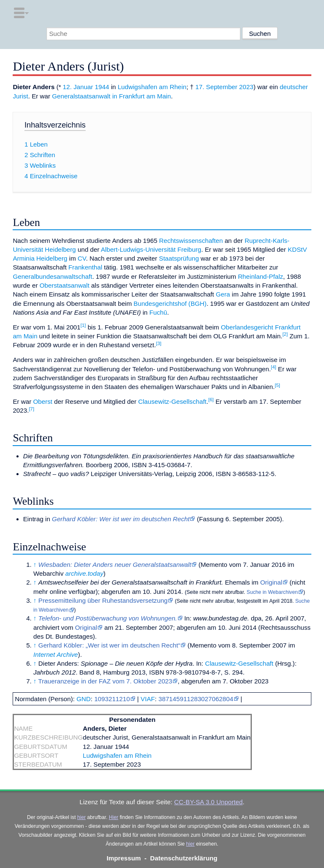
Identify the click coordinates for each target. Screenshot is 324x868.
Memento (214, 565)
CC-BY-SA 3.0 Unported (208, 802)
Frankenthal (85, 267)
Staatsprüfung (179, 258)
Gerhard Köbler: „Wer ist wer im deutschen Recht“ (109, 645)
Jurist (20, 96)
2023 (246, 87)
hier (81, 817)
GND (84, 699)
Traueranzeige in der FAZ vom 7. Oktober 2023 (105, 681)
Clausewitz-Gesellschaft (173, 401)
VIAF (148, 699)
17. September (216, 87)
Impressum (124, 858)
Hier (113, 817)
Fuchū (158, 312)
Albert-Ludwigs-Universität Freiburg (151, 249)
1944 (102, 87)
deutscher (294, 87)
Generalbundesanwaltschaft (52, 276)
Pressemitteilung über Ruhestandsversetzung (103, 600)
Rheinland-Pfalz (261, 276)
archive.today (84, 573)
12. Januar (78, 87)
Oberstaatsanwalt (65, 285)
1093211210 (112, 699)
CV (82, 258)
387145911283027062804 (196, 699)
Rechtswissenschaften (191, 241)
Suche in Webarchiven (272, 592)
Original (271, 582)
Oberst (43, 401)
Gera (223, 294)
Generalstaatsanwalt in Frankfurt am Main (111, 96)
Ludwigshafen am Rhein (152, 87)
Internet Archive (56, 654)
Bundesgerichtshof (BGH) (170, 303)
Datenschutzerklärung (184, 858)
